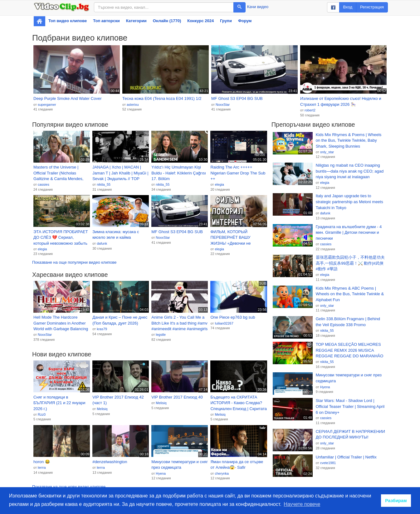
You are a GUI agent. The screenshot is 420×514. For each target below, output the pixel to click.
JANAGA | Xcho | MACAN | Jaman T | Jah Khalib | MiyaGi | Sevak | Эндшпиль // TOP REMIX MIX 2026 (120, 173)
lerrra (42, 467)
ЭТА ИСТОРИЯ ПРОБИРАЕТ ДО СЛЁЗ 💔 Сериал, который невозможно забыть (61, 237)
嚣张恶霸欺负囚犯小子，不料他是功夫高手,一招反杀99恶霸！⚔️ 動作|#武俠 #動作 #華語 (350, 263)
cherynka (222, 473)
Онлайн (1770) (167, 21)
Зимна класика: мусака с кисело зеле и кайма (116, 235)
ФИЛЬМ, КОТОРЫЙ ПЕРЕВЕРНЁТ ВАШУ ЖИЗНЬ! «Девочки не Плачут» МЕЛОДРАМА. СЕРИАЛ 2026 (232, 238)
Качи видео (258, 7)
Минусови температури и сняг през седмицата (180, 465)
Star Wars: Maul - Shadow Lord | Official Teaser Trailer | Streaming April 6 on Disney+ (350, 406)
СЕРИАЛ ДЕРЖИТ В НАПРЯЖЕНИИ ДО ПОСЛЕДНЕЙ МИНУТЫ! (350, 434)
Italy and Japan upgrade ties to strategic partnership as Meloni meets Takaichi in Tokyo (349, 202)
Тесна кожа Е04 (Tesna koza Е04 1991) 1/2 (162, 98)
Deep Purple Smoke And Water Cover (67, 98)
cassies (44, 184)
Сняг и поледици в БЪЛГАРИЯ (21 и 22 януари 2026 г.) (59, 403)
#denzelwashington (110, 462)
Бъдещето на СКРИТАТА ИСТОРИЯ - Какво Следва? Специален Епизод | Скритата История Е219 (238, 403)
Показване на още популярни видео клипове (74, 262)
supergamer (47, 105)
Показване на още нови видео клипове (69, 487)
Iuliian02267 (224, 323)
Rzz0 (42, 414)
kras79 (102, 329)
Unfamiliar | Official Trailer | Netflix (346, 457)
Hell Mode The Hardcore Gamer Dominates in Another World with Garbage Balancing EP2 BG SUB (61, 323)
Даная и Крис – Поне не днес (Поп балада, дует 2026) (120, 320)
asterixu (133, 105)
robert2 (310, 110)
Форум (245, 21)
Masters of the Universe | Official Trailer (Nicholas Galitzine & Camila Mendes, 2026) (58, 173)
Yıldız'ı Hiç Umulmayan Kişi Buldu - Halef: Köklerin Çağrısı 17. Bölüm (179, 173)
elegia (219, 184)
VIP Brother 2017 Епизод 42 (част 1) (118, 400)
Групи (226, 21)
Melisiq (102, 409)
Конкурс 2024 (200, 21)
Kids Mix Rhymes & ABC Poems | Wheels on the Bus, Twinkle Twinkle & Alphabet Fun (350, 294)
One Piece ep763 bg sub (233, 317)
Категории (136, 21)
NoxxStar (223, 105)
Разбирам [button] (396, 501)
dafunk (102, 243)
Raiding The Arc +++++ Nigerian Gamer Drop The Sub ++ (238, 173)
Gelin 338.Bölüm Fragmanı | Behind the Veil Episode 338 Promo (348, 322)
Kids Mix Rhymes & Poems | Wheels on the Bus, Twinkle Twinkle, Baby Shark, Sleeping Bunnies (349, 140)
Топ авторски (106, 21)
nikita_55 (104, 184)
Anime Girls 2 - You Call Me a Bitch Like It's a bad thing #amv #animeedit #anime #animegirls (179, 323)
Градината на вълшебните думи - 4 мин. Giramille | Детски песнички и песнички (349, 233)
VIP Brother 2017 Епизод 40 (177, 397)
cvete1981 (328, 463)
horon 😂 (42, 462)
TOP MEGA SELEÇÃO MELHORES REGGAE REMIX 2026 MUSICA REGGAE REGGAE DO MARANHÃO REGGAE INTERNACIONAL (350, 350)
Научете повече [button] (302, 504)
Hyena (161, 473)
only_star (327, 152)
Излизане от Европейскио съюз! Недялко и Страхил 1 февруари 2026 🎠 (341, 101)
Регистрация (372, 7)
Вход (348, 7)
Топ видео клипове (68, 21)
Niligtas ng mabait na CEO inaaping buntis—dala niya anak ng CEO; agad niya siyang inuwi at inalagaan (350, 171)
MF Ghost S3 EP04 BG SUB (237, 98)
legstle (161, 335)
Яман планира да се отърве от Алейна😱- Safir (237, 465)
